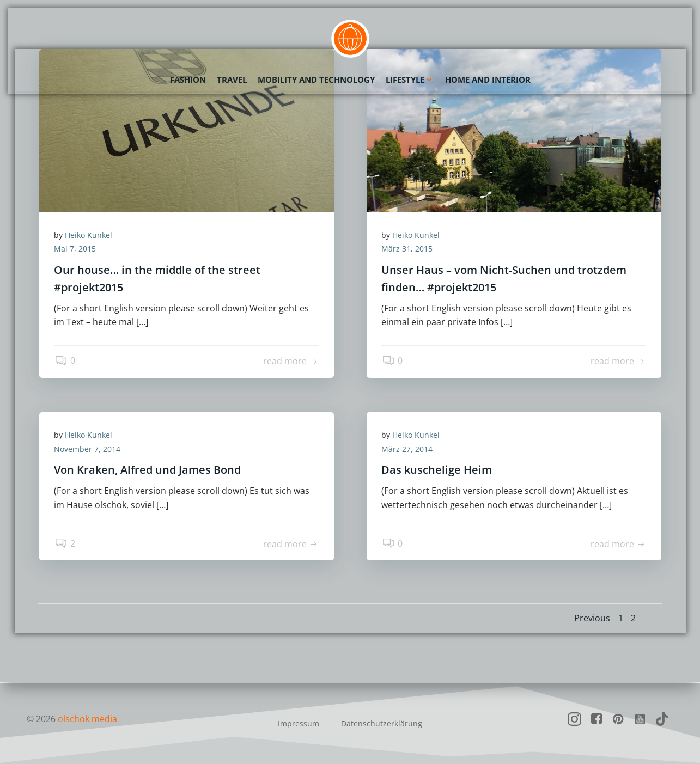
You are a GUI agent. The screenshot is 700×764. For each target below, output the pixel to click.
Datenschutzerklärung (382, 723)
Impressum (299, 723)
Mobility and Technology (316, 79)
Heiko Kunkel (90, 236)
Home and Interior (488, 79)
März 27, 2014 (409, 450)
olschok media (88, 719)
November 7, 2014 (89, 450)
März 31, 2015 (409, 250)
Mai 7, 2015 (77, 250)
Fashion (188, 79)
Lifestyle (410, 79)
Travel (232, 79)
